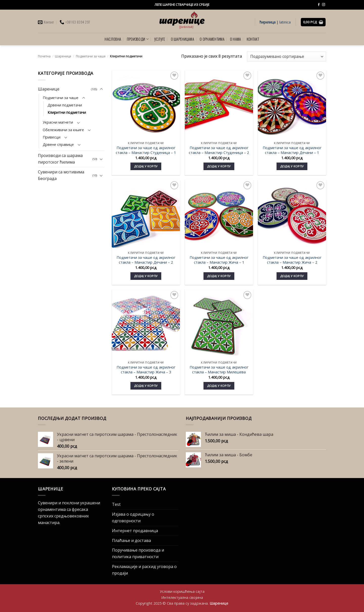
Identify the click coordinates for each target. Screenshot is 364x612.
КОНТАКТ (253, 39)
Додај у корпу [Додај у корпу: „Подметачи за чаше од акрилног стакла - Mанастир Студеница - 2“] (219, 166)
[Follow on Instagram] (324, 5)
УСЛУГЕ (160, 39)
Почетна (44, 56)
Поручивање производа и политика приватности (138, 553)
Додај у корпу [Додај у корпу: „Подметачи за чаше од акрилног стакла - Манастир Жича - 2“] (292, 276)
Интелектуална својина (182, 597)
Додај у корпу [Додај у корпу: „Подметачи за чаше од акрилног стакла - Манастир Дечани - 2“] (146, 276)
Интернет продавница (135, 531)
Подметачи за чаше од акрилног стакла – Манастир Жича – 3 (146, 370)
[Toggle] (101, 89)
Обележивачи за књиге (63, 130)
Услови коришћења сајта (182, 591)
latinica (285, 22)
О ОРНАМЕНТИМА (212, 39)
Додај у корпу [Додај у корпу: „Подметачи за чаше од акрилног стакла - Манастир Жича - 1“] (219, 276)
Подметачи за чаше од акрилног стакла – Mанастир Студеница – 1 (146, 150)
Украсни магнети (58, 122)
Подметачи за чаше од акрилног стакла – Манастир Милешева (219, 370)
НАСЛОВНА (113, 39)
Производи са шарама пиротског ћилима (60, 159)
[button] (313, 22)
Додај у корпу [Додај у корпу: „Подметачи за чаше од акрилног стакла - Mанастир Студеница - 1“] (146, 166)
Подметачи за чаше (91, 56)
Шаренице (63, 56)
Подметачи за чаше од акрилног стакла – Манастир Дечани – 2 (146, 260)
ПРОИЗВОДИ (138, 39)
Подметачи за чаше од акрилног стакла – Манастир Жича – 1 (219, 260)
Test (116, 504)
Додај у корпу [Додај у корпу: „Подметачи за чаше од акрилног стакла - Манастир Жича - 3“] (146, 386)
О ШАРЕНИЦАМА (183, 39)
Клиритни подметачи (67, 112)
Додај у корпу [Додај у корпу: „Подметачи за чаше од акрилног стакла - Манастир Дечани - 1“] (292, 166)
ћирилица (268, 22)
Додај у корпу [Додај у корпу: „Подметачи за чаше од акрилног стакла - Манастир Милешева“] (219, 386)
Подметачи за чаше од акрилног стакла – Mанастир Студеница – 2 (219, 150)
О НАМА (236, 39)
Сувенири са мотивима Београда (61, 175)
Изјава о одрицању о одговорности (133, 517)
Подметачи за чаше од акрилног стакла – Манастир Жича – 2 (292, 260)
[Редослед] (287, 56)
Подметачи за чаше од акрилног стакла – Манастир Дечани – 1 (292, 150)
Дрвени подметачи (65, 105)
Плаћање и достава (131, 540)
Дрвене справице (58, 144)
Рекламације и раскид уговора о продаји (144, 570)
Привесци (52, 137)
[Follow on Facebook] (319, 5)
